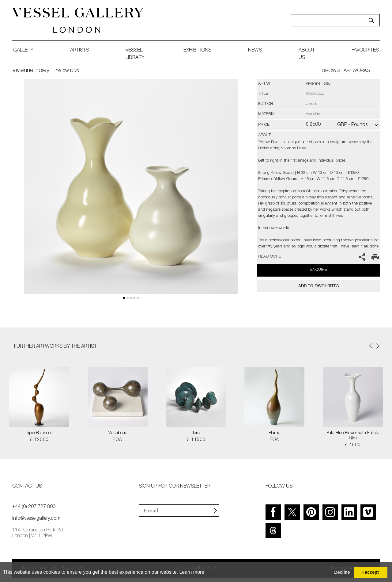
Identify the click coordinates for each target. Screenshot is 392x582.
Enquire (319, 270)
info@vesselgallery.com (36, 519)
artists (79, 51)
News (255, 51)
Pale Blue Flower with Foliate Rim (353, 436)
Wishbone (118, 433)
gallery (23, 51)
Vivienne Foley (31, 71)
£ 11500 (196, 440)
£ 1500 (353, 445)
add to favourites (318, 286)
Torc (196, 433)
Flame (274, 433)
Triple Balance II (39, 433)
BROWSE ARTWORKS (346, 71)
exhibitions (197, 51)
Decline (342, 572)
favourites (365, 51)
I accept (371, 572)
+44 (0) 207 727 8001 (35, 507)
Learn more (192, 572)
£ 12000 (39, 440)
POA (117, 440)
